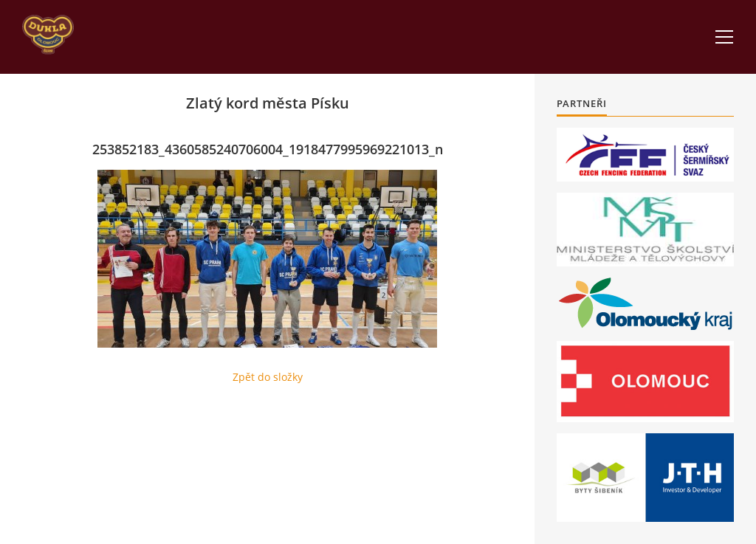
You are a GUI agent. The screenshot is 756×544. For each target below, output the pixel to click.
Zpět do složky (268, 377)
